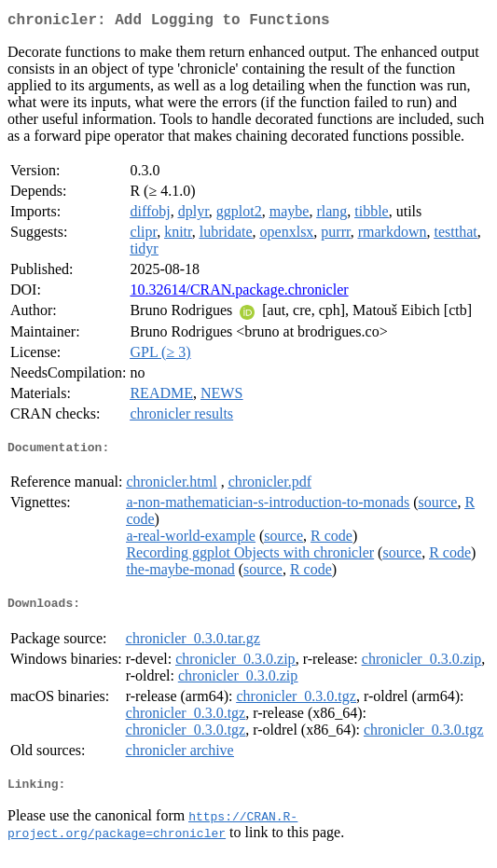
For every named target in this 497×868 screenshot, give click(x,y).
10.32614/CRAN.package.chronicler (239, 293)
